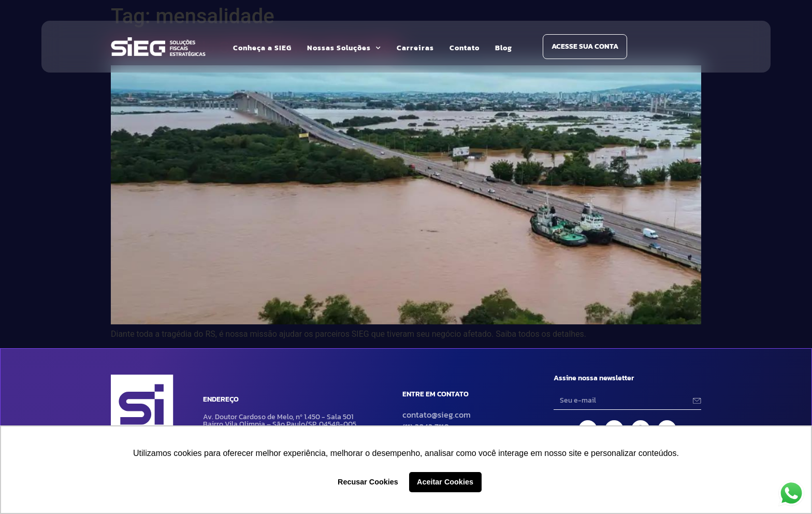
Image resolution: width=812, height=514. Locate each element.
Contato (465, 48)
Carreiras (415, 48)
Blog (504, 48)
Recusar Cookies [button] (368, 482)
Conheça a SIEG (262, 48)
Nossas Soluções (344, 48)
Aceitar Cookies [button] (445, 482)
